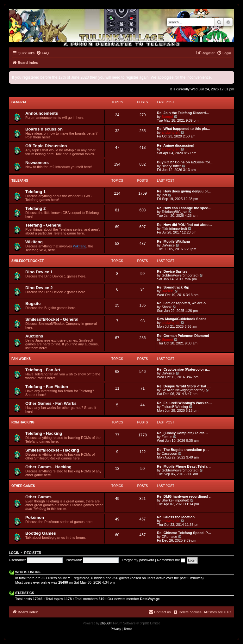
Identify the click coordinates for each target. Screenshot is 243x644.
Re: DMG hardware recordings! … (185, 496)
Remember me (171, 560)
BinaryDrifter (171, 166)
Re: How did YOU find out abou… (184, 225)
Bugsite (33, 304)
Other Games (23, 486)
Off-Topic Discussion (46, 146)
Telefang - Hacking (44, 433)
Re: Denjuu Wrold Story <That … (184, 386)
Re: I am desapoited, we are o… (183, 303)
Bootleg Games (41, 533)
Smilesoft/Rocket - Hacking (52, 450)
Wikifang (34, 242)
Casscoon (169, 453)
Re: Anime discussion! (176, 145)
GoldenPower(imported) (180, 275)
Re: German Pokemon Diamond (183, 336)
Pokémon (35, 517)
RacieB (168, 291)
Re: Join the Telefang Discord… (183, 113)
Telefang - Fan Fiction (47, 387)
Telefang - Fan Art (43, 370)
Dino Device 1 (39, 272)
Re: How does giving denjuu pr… (184, 191)
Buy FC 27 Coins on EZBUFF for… (185, 162)
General (19, 102)
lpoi (164, 195)
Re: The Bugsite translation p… (183, 450)
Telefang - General (43, 225)
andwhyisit (171, 132)
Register (33, 553)
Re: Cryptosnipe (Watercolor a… (184, 369)
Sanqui (168, 117)
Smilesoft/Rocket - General (52, 319)
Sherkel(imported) (175, 500)
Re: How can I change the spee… (184, 208)
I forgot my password (138, 560)
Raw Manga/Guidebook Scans (182, 319)
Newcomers (37, 163)
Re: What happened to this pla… (184, 129)
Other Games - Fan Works (51, 403)
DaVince (168, 245)
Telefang (20, 181)
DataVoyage (150, 599)
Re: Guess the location (176, 517)
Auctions (34, 336)
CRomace (169, 537)
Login (14, 553)
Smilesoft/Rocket (28, 261)
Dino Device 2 (39, 288)
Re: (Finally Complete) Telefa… (182, 433)
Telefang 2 (35, 208)
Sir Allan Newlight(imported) (183, 390)
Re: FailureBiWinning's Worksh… (184, 403)
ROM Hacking (23, 422)
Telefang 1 (35, 192)
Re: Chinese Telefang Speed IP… (184, 533)
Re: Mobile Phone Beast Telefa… (184, 466)
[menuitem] (42, 53)
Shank (167, 307)
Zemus (167, 437)
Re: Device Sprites (172, 271)
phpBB (105, 623)
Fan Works (21, 359)
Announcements (42, 113)
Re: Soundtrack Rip (173, 287)
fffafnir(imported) (174, 228)
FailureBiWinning (175, 407)
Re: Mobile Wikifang (173, 241)
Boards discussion (44, 129)
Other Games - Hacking (48, 467)
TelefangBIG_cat (174, 212)
